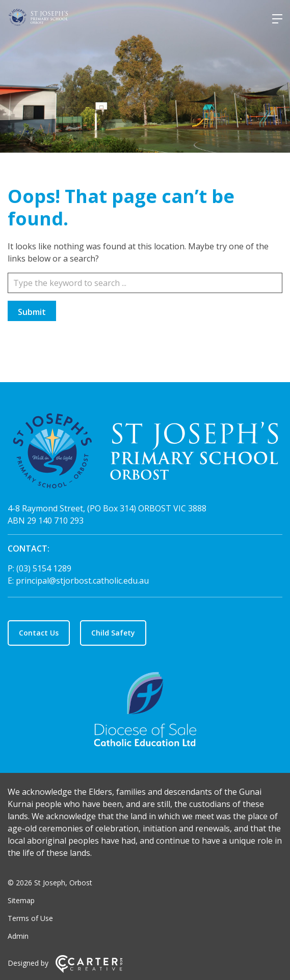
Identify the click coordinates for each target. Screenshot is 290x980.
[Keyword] (145, 283)
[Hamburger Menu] (277, 19)
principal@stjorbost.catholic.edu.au (82, 581)
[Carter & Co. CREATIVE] (89, 970)
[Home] (145, 452)
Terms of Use (30, 918)
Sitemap (21, 900)
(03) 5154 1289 (44, 568)
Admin (18, 936)
